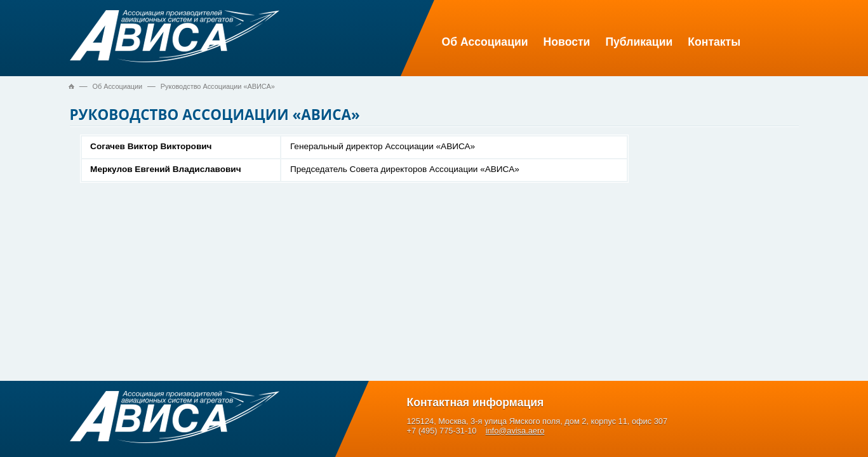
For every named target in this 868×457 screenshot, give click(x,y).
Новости (567, 42)
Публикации (639, 42)
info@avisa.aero (515, 431)
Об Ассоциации (485, 42)
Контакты (714, 42)
